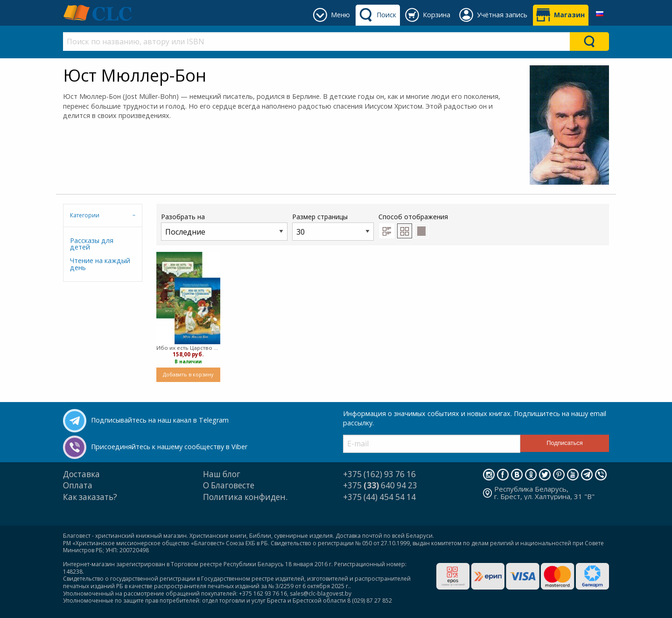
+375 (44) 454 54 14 (379, 497)
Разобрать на (224, 226)
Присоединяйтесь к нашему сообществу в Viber (169, 447)
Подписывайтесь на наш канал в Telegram (160, 420)
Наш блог (222, 474)
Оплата (78, 485)
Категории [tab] (85, 215)
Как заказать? (90, 497)
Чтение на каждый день (100, 264)
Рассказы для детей (92, 244)
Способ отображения (413, 225)
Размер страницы (333, 226)
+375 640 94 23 (380, 485)
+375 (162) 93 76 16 (379, 474)
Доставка (81, 474)
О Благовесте (229, 485)
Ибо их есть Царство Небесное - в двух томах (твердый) (188, 348)
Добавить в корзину (188, 374)
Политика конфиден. (245, 497)
